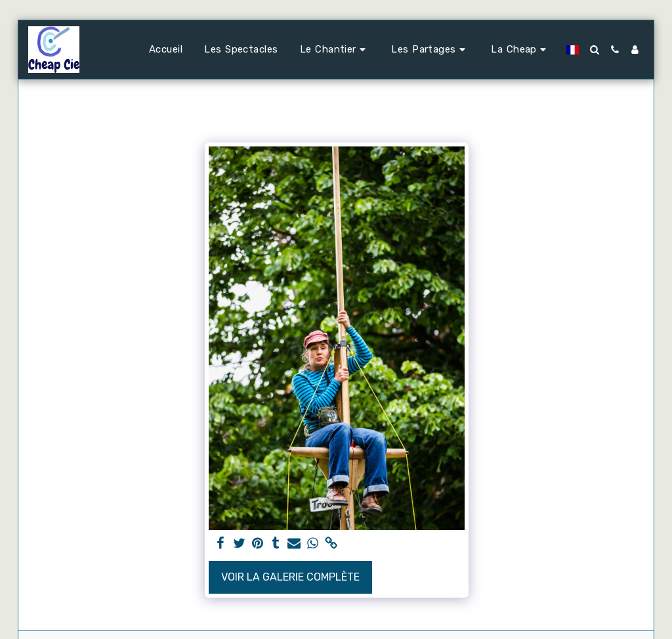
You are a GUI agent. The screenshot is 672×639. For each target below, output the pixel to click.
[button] (335, 50)
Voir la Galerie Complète (290, 577)
